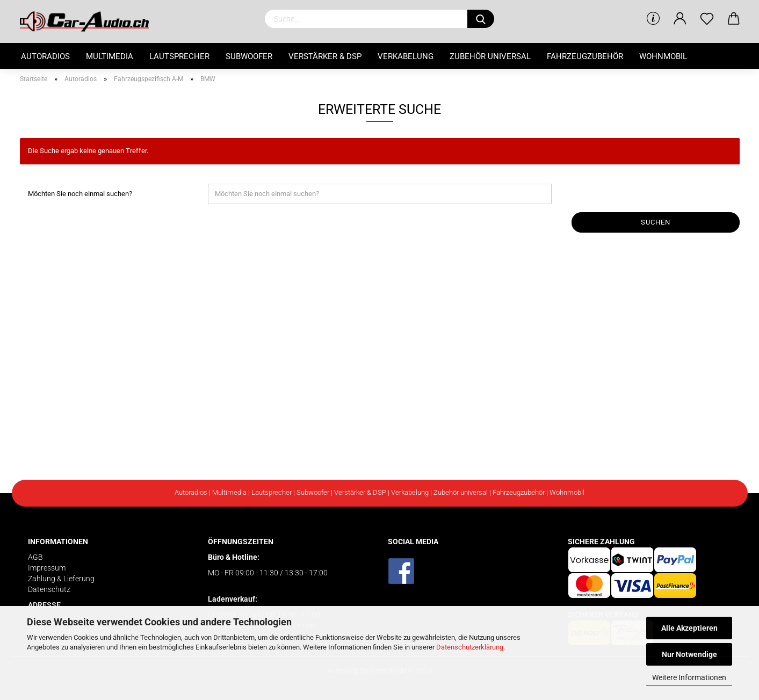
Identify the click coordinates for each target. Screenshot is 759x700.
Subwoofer (249, 56)
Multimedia (110, 56)
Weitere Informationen (689, 677)
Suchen (656, 222)
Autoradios (45, 56)
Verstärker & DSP (325, 56)
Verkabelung (406, 56)
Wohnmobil (663, 56)
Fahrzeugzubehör (585, 56)
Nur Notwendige (689, 654)
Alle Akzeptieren (689, 628)
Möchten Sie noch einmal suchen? (80, 194)
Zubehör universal (490, 56)
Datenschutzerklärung (470, 647)
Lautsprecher (179, 56)
